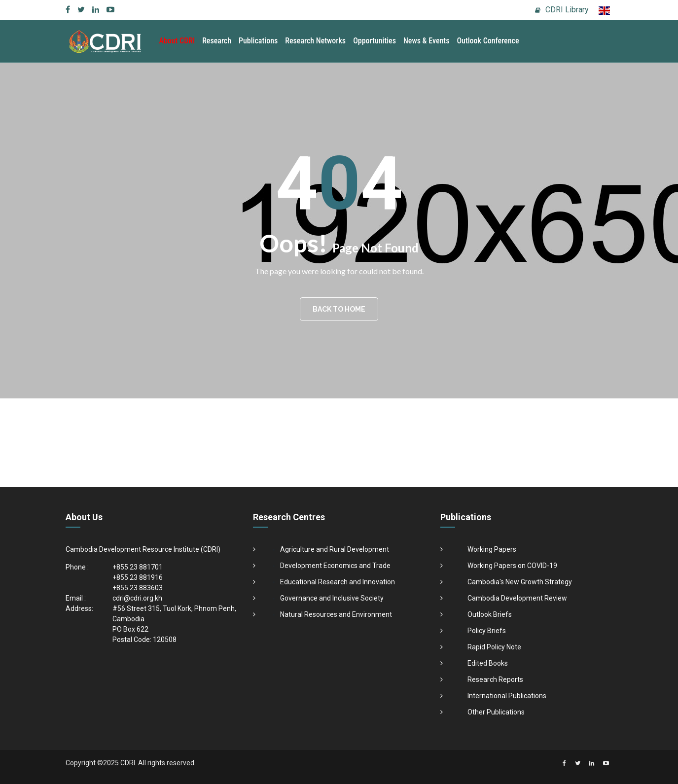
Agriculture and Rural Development (335, 549)
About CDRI (177, 41)
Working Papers (492, 549)
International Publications (507, 696)
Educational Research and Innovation (338, 582)
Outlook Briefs (490, 614)
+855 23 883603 (138, 588)
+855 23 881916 (138, 577)
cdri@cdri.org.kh (137, 598)
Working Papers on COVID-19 (512, 566)
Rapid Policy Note (494, 647)
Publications (258, 41)
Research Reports (495, 679)
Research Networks (315, 41)
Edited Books (488, 663)
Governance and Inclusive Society (332, 598)
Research (217, 41)
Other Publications (496, 712)
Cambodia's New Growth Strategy (520, 582)
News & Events (426, 41)
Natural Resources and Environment (336, 614)
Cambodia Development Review (517, 598)
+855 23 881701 (138, 567)
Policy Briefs (487, 631)
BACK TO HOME (339, 309)
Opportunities (375, 41)
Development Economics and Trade (335, 566)
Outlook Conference (488, 41)
